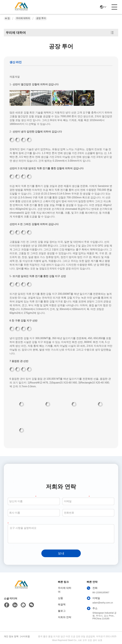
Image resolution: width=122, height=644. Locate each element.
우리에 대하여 (23, 18)
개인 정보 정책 (11, 636)
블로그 (62, 611)
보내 (61, 553)
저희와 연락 (65, 617)
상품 (60, 598)
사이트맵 (25, 636)
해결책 (62, 604)
